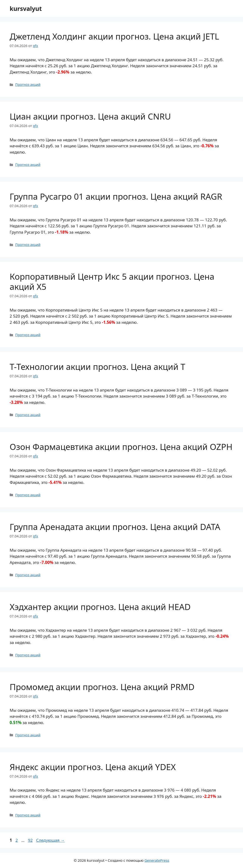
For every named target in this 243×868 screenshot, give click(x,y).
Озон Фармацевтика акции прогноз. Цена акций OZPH (121, 447)
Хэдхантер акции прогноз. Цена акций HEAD (100, 607)
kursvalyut (26, 8)
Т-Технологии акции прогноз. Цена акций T (97, 367)
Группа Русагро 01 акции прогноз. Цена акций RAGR (116, 196)
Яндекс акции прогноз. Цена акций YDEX (93, 767)
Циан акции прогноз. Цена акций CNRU (90, 116)
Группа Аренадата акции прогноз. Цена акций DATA (115, 527)
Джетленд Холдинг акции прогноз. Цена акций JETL (114, 36)
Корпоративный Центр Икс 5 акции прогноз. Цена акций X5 (112, 281)
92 (31, 840)
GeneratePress (157, 860)
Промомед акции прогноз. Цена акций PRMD (102, 687)
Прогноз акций (28, 85)
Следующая (50, 840)
